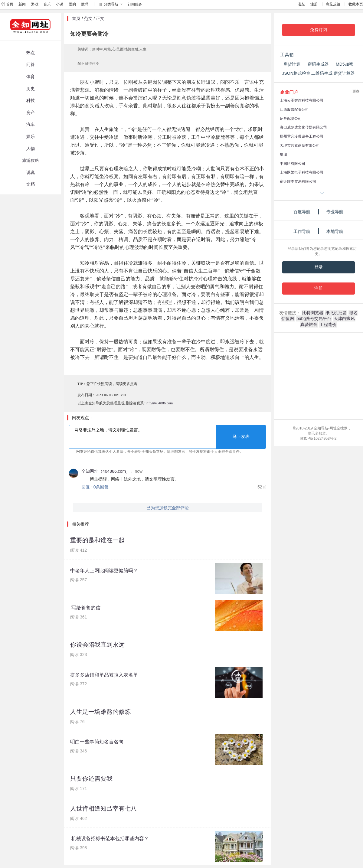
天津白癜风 (344, 318)
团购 (72, 4)
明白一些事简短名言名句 (97, 742)
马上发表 (241, 437)
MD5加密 (345, 64)
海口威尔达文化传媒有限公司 (303, 127)
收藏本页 (356, 4)
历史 (31, 89)
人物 (31, 148)
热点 (31, 53)
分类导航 (111, 4)
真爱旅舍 (309, 325)
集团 (283, 155)
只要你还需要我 (91, 778)
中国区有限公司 (293, 164)
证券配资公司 (291, 119)
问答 (31, 64)
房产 (31, 113)
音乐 (47, 4)
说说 (31, 172)
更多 (356, 91)
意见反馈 (333, 4)
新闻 (22, 4)
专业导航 (335, 212)
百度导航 (302, 212)
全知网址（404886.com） (106, 471)
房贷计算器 (344, 73)
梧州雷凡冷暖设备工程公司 (302, 136)
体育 (31, 77)
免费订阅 (319, 30)
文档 (31, 184)
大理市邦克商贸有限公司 (300, 145)
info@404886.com (159, 403)
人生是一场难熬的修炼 (100, 712)
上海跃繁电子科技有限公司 (302, 172)
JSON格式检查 (296, 73)
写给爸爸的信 (85, 608)
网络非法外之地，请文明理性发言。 (167, 437)
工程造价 (328, 325)
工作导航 (302, 231)
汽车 (31, 124)
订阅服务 (135, 4)
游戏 (35, 4)
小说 (60, 4)
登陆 (302, 4)
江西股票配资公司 (294, 109)
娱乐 (31, 136)
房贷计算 (292, 64)
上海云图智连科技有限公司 (302, 100)
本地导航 (335, 231)
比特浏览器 (313, 313)
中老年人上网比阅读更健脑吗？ (104, 571)
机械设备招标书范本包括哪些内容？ (110, 839)
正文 (100, 18)
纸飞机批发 (336, 313)
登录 (319, 267)
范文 (88, 18)
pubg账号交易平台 (314, 318)
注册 (314, 4)
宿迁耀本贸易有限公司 (298, 181)
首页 (10, 4)
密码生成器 (318, 64)
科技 (31, 100)
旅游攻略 (31, 160)
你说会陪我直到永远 (97, 644)
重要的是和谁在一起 (97, 540)
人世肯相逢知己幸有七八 (103, 808)
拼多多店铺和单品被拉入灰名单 (104, 675)
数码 (85, 4)
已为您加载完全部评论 (168, 508)
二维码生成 (322, 73)
